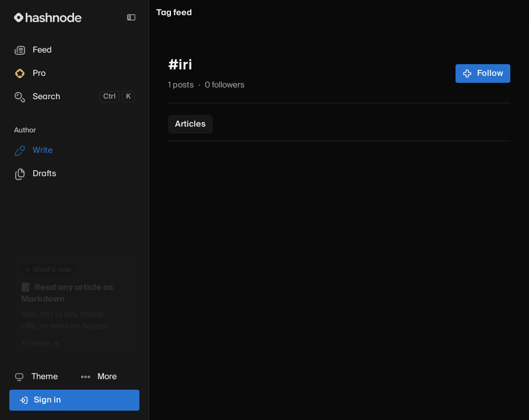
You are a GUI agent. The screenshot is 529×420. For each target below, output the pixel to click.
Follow (483, 73)
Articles (190, 124)
